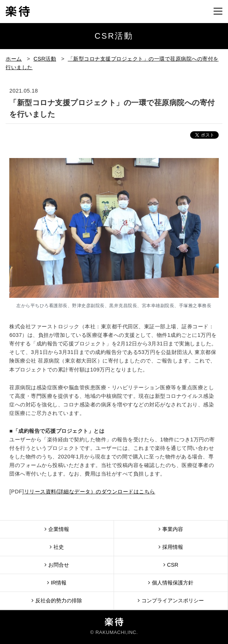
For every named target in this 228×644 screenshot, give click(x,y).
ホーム (14, 59)
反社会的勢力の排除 (57, 600)
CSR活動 (45, 59)
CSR (171, 565)
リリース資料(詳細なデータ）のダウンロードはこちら (90, 492)
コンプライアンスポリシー (171, 600)
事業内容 (171, 529)
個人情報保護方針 (171, 582)
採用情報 (171, 547)
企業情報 (57, 529)
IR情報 (57, 582)
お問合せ (57, 565)
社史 (57, 547)
